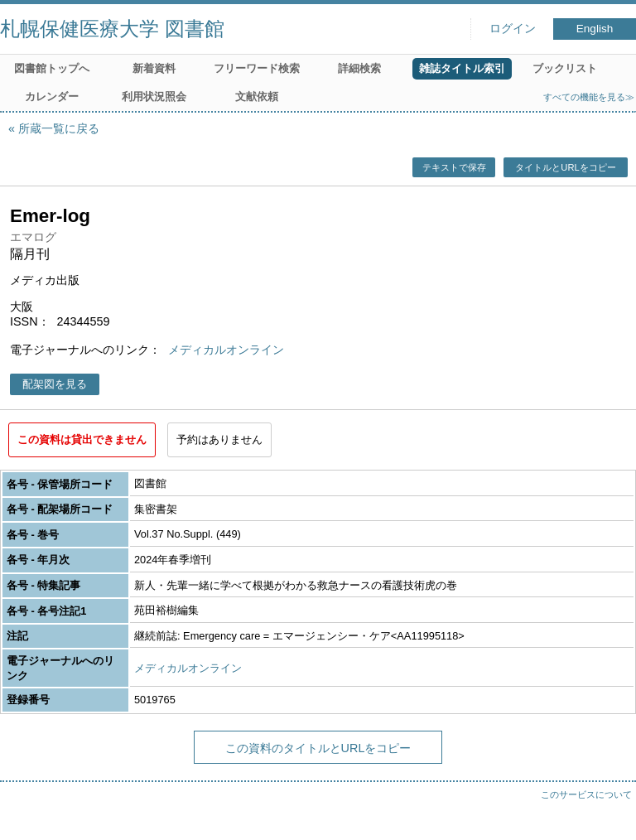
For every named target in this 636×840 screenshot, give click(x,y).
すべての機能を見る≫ (589, 97)
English (595, 29)
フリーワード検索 (257, 68)
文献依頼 (257, 97)
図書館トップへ (52, 68)
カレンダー (52, 97)
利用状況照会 (154, 97)
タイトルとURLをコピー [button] (565, 167)
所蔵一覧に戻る (59, 128)
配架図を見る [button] (55, 384)
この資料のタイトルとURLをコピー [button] (318, 748)
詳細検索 (359, 68)
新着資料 (154, 68)
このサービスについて (586, 794)
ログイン (513, 29)
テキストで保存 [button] (454, 167)
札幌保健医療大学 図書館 (112, 29)
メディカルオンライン (226, 350)
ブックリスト (565, 68)
